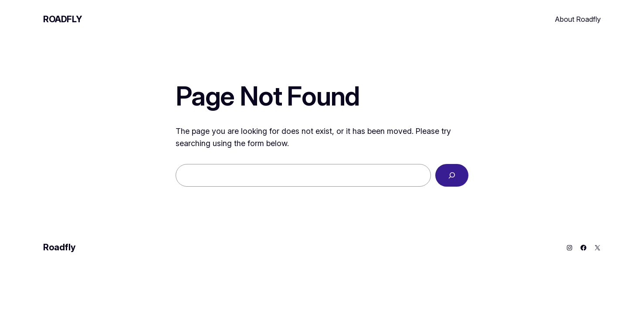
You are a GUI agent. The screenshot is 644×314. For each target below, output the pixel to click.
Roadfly (63, 19)
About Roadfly (578, 19)
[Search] (452, 175)
